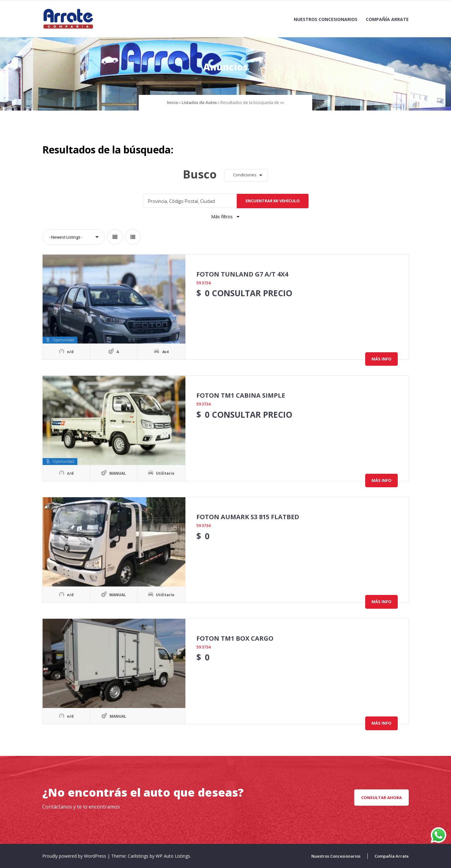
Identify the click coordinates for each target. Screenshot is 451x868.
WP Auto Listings (173, 856)
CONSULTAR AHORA (381, 798)
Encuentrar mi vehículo (273, 201)
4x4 (165, 352)
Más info (381, 359)
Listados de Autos (199, 102)
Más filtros (226, 217)
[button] (246, 175)
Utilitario (165, 473)
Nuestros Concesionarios (326, 19)
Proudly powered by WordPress (75, 856)
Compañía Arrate (387, 19)
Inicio (172, 102)
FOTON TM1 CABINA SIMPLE (241, 395)
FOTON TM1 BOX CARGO (235, 638)
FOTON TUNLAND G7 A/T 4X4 (242, 274)
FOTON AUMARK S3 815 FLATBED (248, 517)
